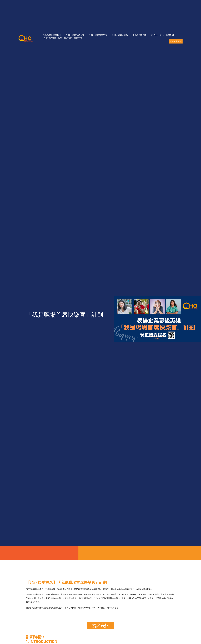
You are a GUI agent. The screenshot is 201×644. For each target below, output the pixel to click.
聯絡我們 (68, 38)
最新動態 (170, 35)
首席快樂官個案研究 (99, 35)
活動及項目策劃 (141, 35)
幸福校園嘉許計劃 (121, 35)
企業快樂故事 (50, 38)
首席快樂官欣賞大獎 (76, 35)
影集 (60, 38)
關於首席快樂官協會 (53, 35)
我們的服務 (158, 35)
